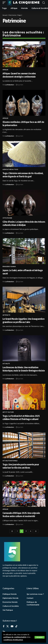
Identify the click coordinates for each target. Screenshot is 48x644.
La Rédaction (10, 85)
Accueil (5, 15)
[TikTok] (16, 626)
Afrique (5, 70)
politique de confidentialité (15, 637)
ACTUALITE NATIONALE (10, 461)
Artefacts (6, 315)
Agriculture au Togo (10, 169)
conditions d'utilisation (13, 640)
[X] (8, 626)
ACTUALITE (6, 364)
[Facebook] (4, 626)
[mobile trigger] (5, 3)
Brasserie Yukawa (9, 267)
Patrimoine (12, 15)
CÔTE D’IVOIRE (7, 218)
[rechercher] (44, 3)
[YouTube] (12, 626)
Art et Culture (8, 412)
